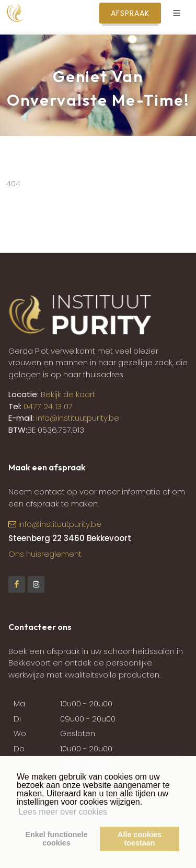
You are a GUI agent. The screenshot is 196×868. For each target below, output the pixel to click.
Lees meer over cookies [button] (63, 812)
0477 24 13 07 (48, 406)
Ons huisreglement (45, 554)
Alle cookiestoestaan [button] (140, 839)
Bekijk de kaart (67, 394)
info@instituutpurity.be (78, 418)
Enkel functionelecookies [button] (56, 839)
